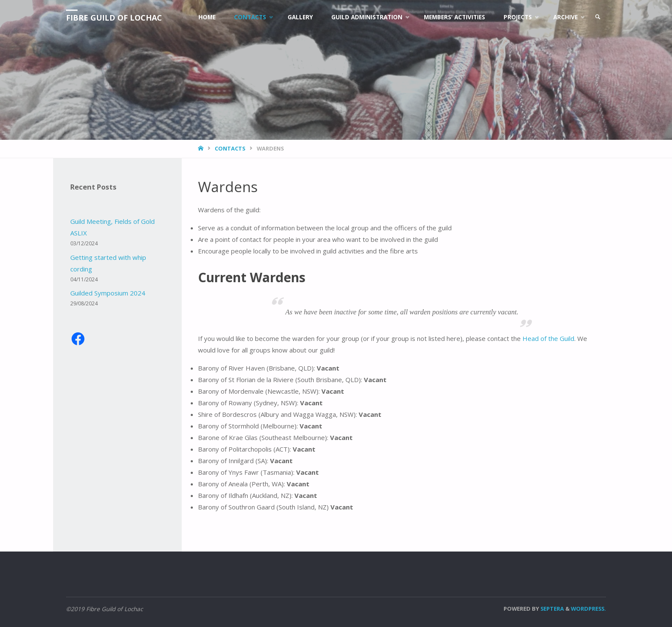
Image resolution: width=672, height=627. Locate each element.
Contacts (230, 148)
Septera (552, 609)
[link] (598, 17)
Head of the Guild (548, 338)
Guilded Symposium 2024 (108, 293)
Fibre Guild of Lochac (114, 18)
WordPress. (588, 609)
